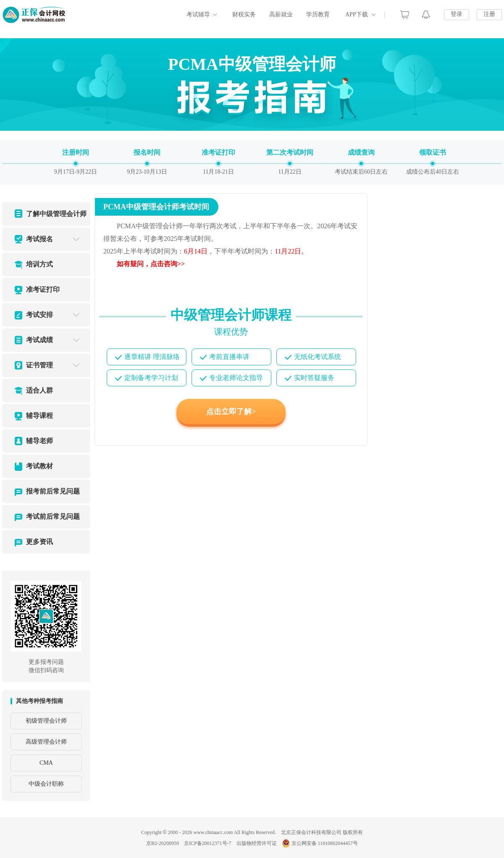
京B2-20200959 (163, 843)
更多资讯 (39, 542)
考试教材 (39, 466)
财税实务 (244, 15)
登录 (457, 14)
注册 (489, 14)
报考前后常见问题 (53, 491)
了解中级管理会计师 (56, 214)
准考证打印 (43, 289)
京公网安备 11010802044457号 (320, 843)
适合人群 (39, 390)
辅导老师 (39, 441)
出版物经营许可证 (257, 843)
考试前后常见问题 (53, 516)
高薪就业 (281, 15)
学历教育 (318, 15)
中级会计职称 (46, 784)
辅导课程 (39, 416)
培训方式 (39, 264)
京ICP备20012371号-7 (208, 843)
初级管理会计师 (46, 721)
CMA (46, 763)
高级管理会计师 (46, 742)
